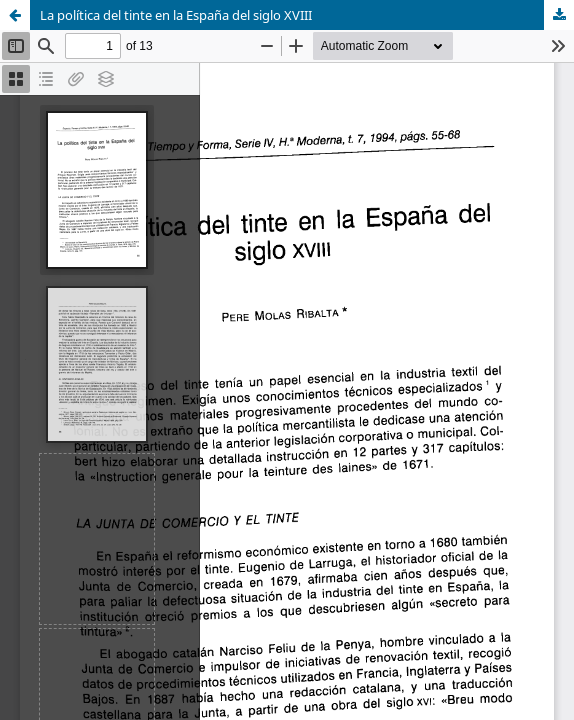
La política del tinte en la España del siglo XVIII (176, 15)
